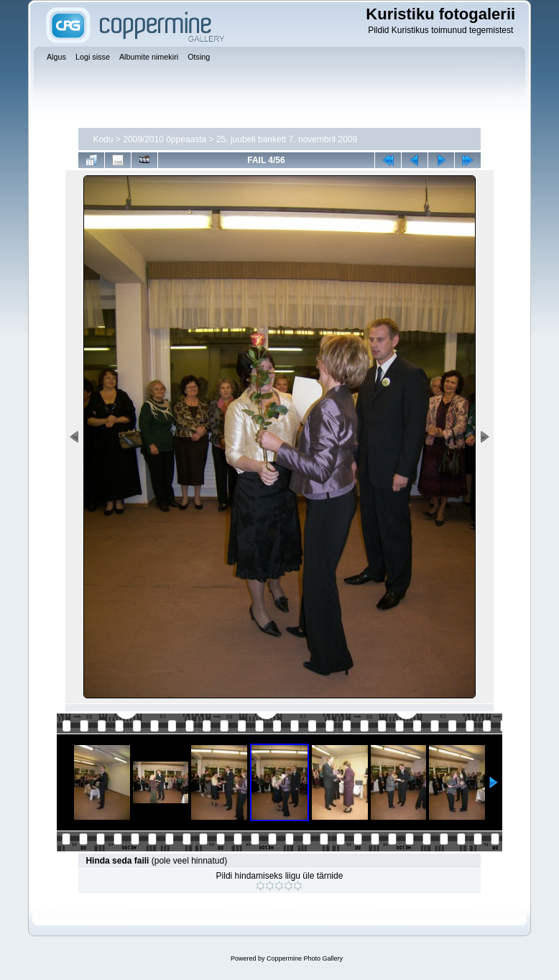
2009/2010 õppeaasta (165, 139)
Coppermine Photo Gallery (305, 958)
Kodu (103, 139)
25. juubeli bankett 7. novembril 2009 (287, 139)
